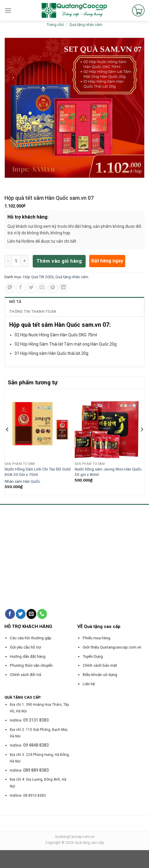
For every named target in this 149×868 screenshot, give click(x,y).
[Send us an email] (31, 614)
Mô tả (15, 302)
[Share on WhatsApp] (10, 288)
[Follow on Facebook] (10, 614)
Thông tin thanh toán (33, 311)
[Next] (142, 441)
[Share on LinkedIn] (63, 288)
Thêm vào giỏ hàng (59, 261)
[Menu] (8, 10)
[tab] (74, 302)
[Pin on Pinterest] (53, 288)
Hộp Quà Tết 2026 (38, 277)
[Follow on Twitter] (21, 614)
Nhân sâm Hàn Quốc (22, 481)
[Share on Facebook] (21, 288)
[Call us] (42, 614)
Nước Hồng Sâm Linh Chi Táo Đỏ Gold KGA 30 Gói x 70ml (38, 472)
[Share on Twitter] (31, 288)
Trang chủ (55, 25)
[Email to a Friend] (42, 288)
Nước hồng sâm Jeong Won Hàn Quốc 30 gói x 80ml (108, 472)
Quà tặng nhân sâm (86, 25)
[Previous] (7, 441)
